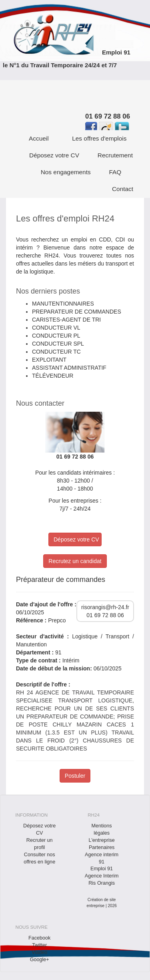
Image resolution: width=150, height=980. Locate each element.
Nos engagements (66, 172)
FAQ (115, 172)
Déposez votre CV (54, 155)
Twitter (39, 945)
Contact (123, 189)
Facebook (39, 938)
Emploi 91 (116, 52)
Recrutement (115, 155)
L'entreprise (101, 840)
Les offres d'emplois (99, 138)
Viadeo (39, 952)
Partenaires (102, 847)
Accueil (39, 138)
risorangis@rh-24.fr (105, 607)
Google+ (40, 960)
